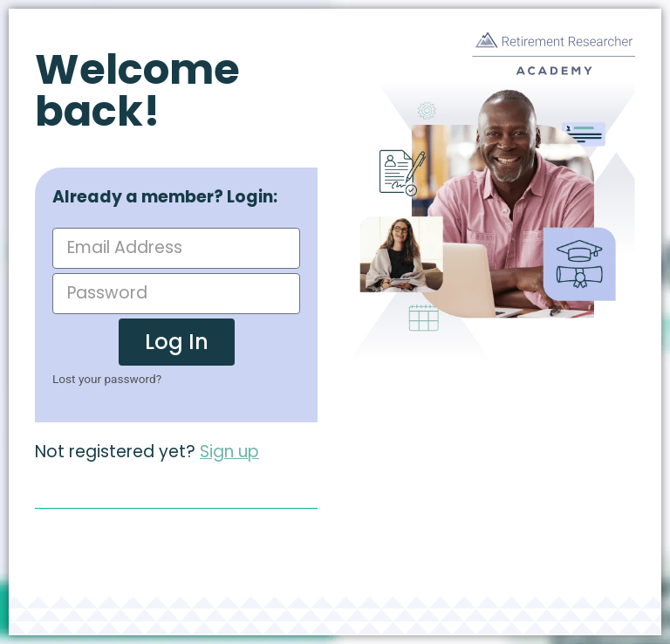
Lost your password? (107, 379)
